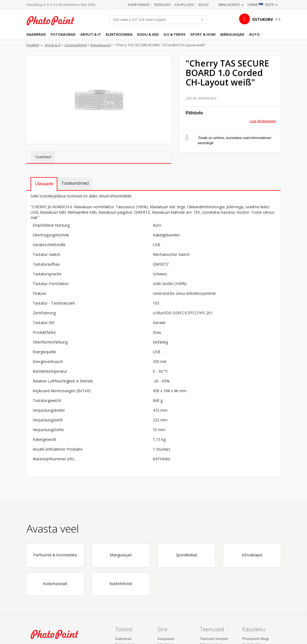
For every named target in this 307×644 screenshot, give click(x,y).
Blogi (204, 5)
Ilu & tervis (175, 34)
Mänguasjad (232, 34)
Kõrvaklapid (252, 555)
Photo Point (58, 634)
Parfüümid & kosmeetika (55, 555)
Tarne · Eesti (262, 5)
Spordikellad (186, 555)
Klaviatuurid (100, 45)
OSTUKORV (263, 19)
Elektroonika (119, 34)
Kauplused (184, 5)
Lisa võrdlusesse (263, 121)
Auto (254, 34)
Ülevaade (44, 184)
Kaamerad (36, 34)
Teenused (162, 5)
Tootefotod (43, 157)
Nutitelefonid (121, 584)
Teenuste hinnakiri (214, 639)
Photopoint (54, 21)
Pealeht (33, 45)
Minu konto (231, 5)
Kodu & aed (148, 34)
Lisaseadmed (76, 45)
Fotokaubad (63, 34)
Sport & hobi (203, 34)
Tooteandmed (75, 183)
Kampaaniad (139, 5)
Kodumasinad (55, 584)
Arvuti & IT (91, 34)
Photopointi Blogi (256, 639)
